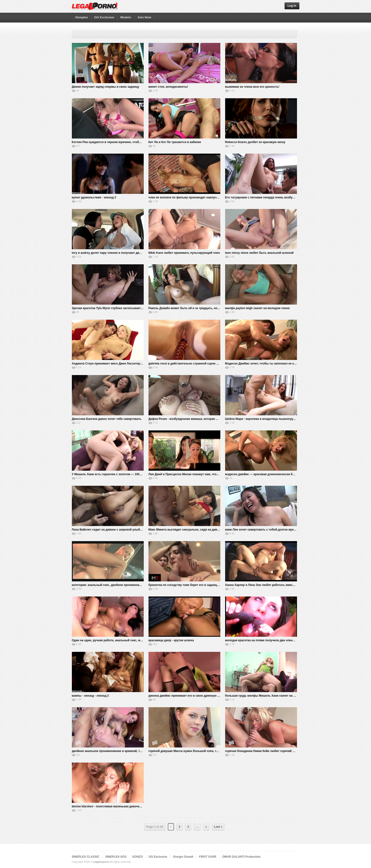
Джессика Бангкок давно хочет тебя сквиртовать (107, 419)
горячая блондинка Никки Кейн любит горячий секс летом (267, 751)
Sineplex (82, 17)
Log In (292, 6)
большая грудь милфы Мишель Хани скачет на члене (263, 696)
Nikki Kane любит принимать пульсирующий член (184, 253)
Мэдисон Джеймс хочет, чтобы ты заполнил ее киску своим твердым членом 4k (282, 364)
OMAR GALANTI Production (241, 857)
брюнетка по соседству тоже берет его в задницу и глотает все (193, 585)
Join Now (144, 17)
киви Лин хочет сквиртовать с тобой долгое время (261, 530)
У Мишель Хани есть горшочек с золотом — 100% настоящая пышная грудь (126, 474)
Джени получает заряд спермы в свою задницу (106, 87)
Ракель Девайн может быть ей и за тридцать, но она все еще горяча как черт (203, 308)
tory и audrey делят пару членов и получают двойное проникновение (121, 253)
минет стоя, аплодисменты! (168, 87)
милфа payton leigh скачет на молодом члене (257, 308)
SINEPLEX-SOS (116, 857)
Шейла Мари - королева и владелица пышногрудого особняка (269, 419)
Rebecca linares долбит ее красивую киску (255, 142)
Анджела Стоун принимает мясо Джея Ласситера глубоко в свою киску (123, 364)
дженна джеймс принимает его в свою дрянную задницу (189, 696)
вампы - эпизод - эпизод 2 (90, 696)
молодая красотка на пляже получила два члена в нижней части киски (276, 640)
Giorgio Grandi (183, 857)
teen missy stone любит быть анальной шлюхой (259, 253)
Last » (218, 827)
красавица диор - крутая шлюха (171, 640)
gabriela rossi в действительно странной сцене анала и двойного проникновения (207, 364)
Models (126, 17)
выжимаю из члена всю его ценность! (252, 87)
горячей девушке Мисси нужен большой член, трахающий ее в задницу (200, 751)
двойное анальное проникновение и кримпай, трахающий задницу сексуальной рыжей (134, 751)
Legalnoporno (101, 862)
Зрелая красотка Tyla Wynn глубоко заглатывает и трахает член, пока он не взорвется (133, 308)
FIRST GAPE (208, 857)
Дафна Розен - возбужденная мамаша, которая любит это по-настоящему (201, 419)
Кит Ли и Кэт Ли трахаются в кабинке (175, 142)
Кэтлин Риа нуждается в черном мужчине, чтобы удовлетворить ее (120, 142)
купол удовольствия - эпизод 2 (94, 197)
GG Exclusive (104, 17)
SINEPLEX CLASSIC (86, 857)
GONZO (137, 857)
